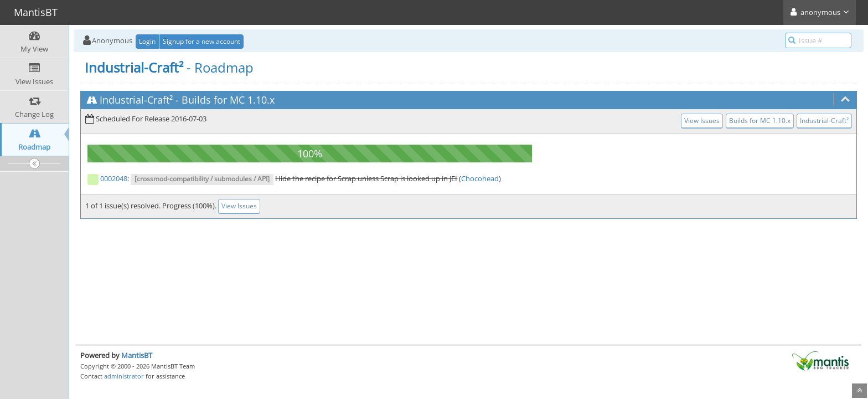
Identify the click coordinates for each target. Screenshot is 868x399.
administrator (124, 376)
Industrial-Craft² (136, 100)
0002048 (114, 178)
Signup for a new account (201, 41)
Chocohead (480, 178)
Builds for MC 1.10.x (228, 100)
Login (147, 41)
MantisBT (137, 355)
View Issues (702, 121)
